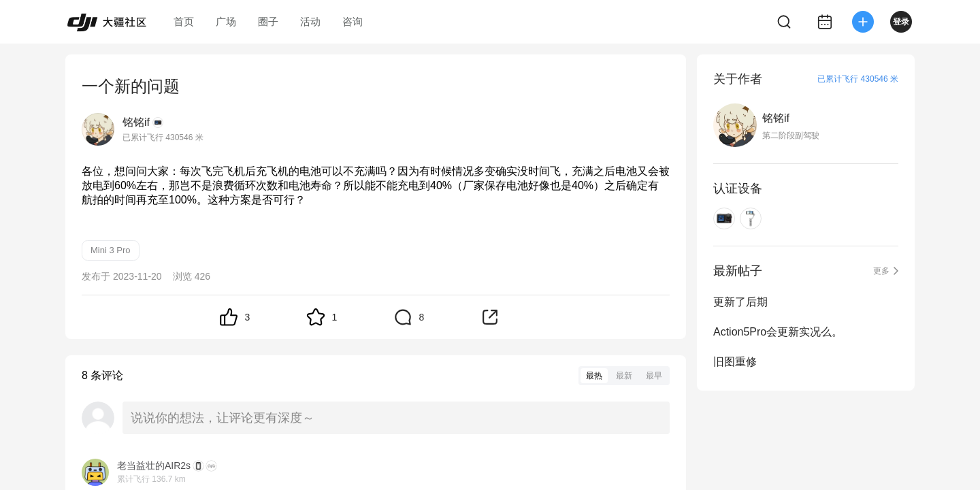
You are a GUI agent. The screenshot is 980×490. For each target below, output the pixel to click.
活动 (310, 21)
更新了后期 (740, 302)
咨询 (353, 21)
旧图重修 (735, 362)
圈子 (268, 21)
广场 (226, 21)
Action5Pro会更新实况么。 (778, 332)
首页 (184, 21)
